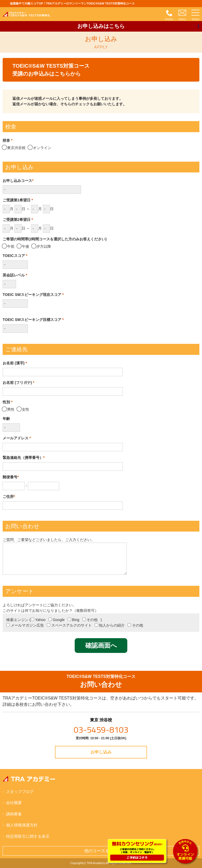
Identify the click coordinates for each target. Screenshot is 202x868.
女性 (23, 409)
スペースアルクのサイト (69, 625)
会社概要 (14, 803)
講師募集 (14, 814)
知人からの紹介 (110, 625)
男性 (9, 409)
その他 (90, 620)
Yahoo (38, 620)
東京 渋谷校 (101, 727)
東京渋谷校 (14, 148)
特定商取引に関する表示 (28, 836)
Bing (74, 620)
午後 (23, 246)
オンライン (40, 148)
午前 (9, 246)
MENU (196, 19)
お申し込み (101, 26)
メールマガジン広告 (25, 625)
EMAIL (182, 19)
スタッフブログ (20, 792)
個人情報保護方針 (22, 825)
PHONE (169, 19)
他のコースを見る (101, 851)
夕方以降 (42, 246)
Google (57, 620)
